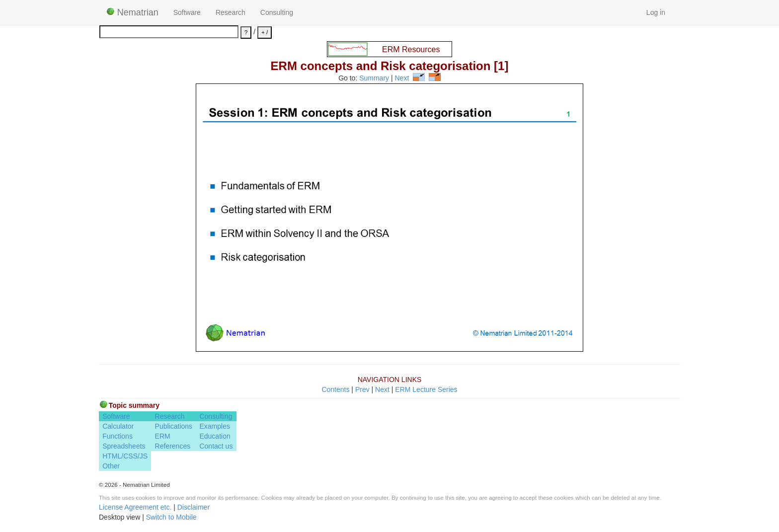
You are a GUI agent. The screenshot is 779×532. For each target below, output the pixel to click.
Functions (117, 436)
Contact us (216, 446)
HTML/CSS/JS (125, 456)
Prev (362, 389)
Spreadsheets (124, 446)
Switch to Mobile (171, 517)
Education (215, 436)
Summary (374, 78)
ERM (163, 436)
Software (187, 12)
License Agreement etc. (135, 507)
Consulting (277, 12)
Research (231, 12)
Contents (335, 389)
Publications (174, 426)
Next (402, 78)
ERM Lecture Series (426, 389)
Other (111, 466)
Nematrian (132, 12)
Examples (214, 426)
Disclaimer (194, 507)
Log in (656, 12)
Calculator (118, 426)
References (173, 446)
